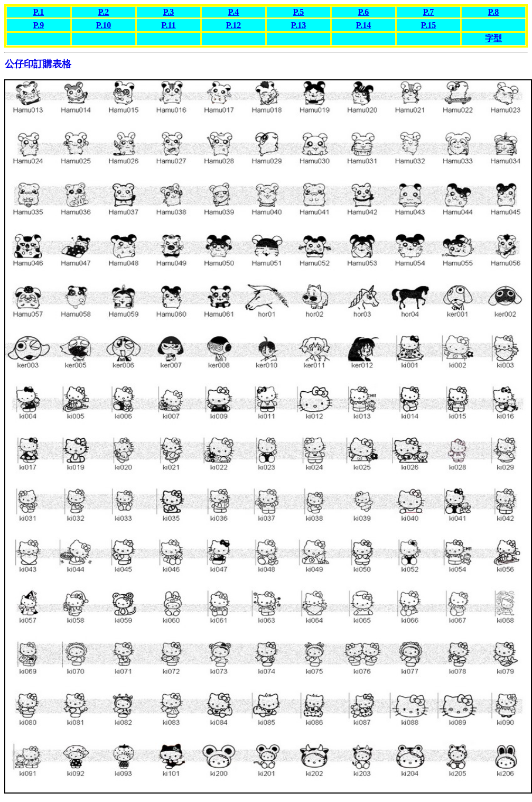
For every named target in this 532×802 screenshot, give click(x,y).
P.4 (234, 12)
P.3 (169, 12)
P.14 (363, 25)
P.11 (168, 25)
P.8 (493, 12)
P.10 (104, 25)
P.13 (298, 25)
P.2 (104, 12)
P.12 (234, 25)
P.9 (39, 25)
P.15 (428, 25)
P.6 (363, 12)
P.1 (39, 12)
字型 (493, 38)
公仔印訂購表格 (38, 64)
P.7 (428, 12)
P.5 (298, 12)
